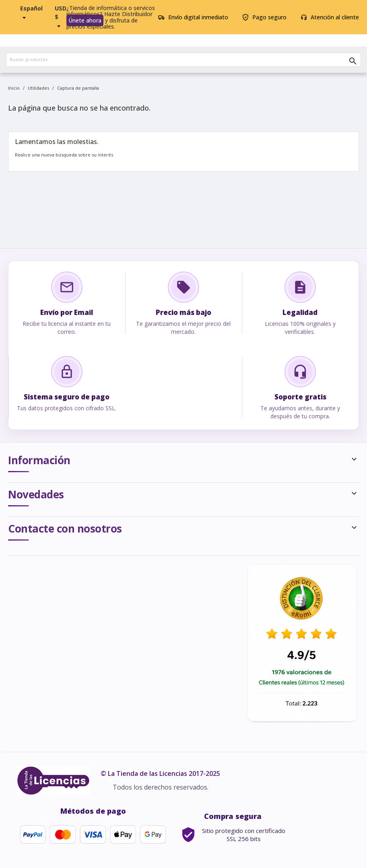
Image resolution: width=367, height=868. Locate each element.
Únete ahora (85, 20)
